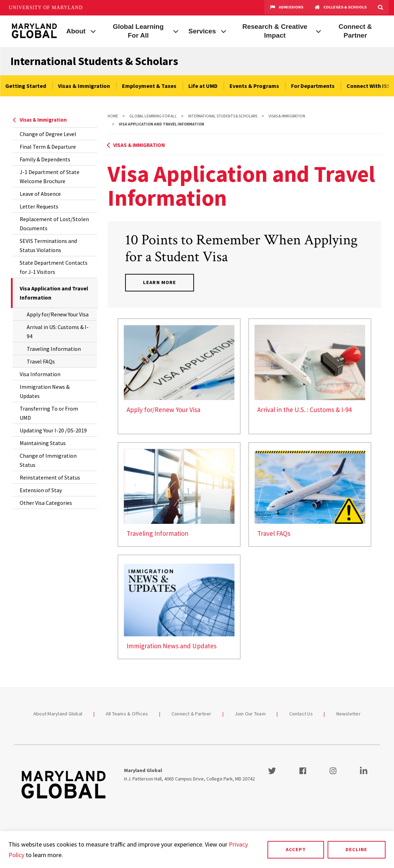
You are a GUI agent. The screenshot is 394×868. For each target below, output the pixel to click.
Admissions (287, 8)
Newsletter (349, 714)
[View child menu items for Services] (224, 31)
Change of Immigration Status (48, 460)
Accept (296, 849)
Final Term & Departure (48, 147)
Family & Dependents (45, 159)
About (76, 31)
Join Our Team (250, 714)
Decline (356, 849)
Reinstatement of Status (50, 477)
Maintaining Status (43, 443)
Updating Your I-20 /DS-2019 (53, 430)
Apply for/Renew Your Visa (58, 314)
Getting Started (26, 86)
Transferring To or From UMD (49, 413)
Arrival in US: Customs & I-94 (58, 332)
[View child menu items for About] (93, 31)
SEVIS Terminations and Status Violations (48, 245)
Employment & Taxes (149, 86)
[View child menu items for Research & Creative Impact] (319, 31)
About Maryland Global (58, 714)
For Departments (313, 86)
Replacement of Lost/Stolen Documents (54, 224)
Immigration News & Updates (45, 391)
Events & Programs (254, 86)
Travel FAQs (41, 361)
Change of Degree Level (48, 134)
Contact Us (301, 714)
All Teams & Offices (127, 714)
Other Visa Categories (46, 503)
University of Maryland (46, 8)
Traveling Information (54, 349)
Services (202, 31)
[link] (179, 376)
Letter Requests (39, 206)
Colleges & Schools (341, 8)
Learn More (159, 282)
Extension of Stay (41, 490)
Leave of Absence (40, 194)
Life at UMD (203, 86)
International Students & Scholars (94, 61)
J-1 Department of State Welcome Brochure (50, 176)
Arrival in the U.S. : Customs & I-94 (304, 410)
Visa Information (40, 374)
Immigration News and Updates (172, 646)
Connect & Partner (355, 31)
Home (113, 116)
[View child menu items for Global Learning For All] (176, 31)
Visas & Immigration (84, 86)
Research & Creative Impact (275, 31)
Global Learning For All (138, 31)
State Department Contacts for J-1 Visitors (54, 267)
